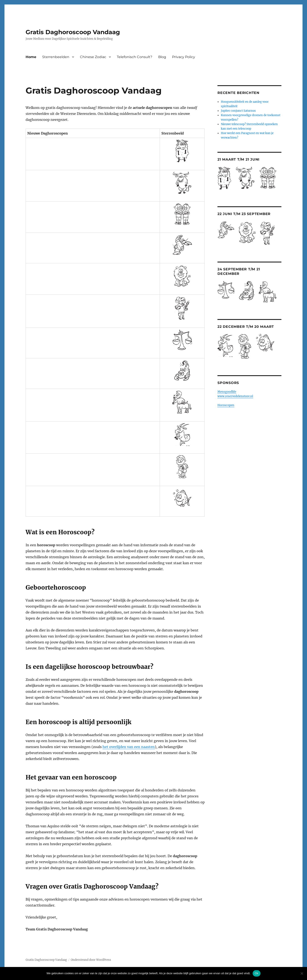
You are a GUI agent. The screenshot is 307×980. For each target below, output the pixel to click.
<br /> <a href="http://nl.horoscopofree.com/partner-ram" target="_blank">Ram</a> (76, 151)
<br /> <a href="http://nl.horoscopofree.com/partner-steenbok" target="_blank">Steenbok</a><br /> (76, 435)
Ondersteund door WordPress (91, 960)
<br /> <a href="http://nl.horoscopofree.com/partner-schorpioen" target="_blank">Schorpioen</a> (76, 371)
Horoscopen (226, 405)
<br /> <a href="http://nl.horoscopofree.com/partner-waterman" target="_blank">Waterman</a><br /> (76, 467)
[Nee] (302, 973)
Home (31, 57)
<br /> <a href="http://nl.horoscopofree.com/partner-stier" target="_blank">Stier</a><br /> (76, 183)
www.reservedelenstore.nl (235, 396)
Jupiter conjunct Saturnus (238, 111)
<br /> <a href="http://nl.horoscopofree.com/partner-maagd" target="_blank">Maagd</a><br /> (76, 308)
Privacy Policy (184, 57)
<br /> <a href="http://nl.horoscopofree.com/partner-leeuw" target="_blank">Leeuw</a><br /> (76, 276)
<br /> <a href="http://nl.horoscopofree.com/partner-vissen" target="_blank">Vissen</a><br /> (76, 498)
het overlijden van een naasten (129, 747)
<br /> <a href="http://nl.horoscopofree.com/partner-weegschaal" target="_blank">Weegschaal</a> (76, 340)
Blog (162, 57)
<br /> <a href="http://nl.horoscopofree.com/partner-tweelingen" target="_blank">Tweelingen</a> (76, 214)
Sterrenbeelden (56, 57)
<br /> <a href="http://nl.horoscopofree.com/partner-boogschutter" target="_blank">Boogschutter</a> (76, 402)
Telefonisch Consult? (135, 57)
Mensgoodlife (227, 392)
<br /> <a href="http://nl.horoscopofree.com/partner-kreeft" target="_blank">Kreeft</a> (76, 245)
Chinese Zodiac (93, 57)
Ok (257, 973)
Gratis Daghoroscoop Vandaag (73, 32)
